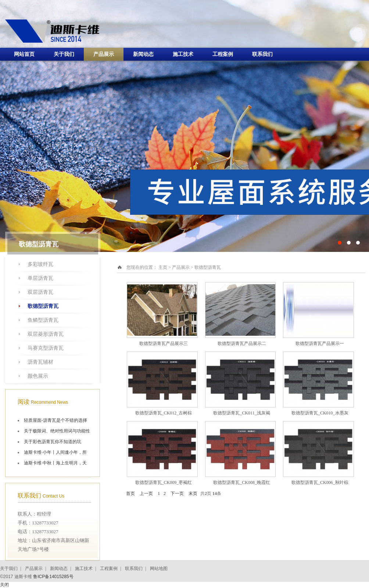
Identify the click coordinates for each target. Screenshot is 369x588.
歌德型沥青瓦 (43, 306)
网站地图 (159, 569)
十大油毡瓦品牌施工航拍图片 (184, 126)
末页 (193, 493)
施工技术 (183, 54)
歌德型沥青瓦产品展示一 (320, 343)
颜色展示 (38, 376)
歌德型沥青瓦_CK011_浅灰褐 (241, 413)
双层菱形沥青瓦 (46, 334)
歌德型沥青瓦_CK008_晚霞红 (242, 482)
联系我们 (262, 54)
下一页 (177, 493)
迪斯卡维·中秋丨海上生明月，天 (55, 463)
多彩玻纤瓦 (40, 264)
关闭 (4, 585)
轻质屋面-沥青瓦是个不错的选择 (55, 420)
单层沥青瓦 (40, 278)
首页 (130, 493)
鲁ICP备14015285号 (53, 577)
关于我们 (64, 54)
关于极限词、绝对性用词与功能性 (57, 431)
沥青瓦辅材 (40, 362)
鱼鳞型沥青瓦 (43, 320)
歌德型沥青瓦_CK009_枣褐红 (164, 482)
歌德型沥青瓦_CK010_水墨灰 (320, 413)
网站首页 (24, 54)
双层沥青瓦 (40, 292)
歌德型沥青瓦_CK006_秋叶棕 (320, 482)
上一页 (146, 493)
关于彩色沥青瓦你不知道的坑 (53, 442)
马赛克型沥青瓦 (46, 348)
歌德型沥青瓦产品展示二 (242, 343)
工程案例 (223, 54)
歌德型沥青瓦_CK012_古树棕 (164, 413)
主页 (163, 267)
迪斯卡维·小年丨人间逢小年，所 (55, 452)
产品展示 (104, 54)
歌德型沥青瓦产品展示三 (164, 343)
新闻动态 (143, 54)
